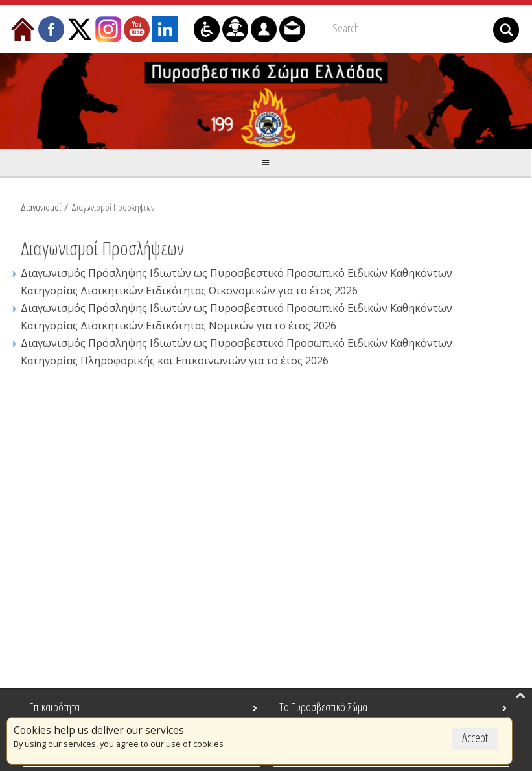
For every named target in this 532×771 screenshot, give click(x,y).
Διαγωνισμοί (41, 206)
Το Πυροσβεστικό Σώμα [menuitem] (323, 707)
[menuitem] (23, 29)
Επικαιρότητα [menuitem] (54, 707)
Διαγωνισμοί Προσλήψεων (113, 206)
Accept (475, 738)
